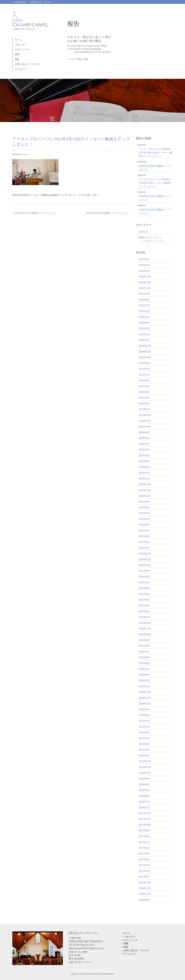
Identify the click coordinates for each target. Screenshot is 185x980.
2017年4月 (144, 859)
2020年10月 (145, 634)
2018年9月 (144, 779)
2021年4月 (144, 600)
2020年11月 (145, 629)
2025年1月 (144, 340)
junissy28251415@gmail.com (89, 948)
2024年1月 (144, 409)
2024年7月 (144, 375)
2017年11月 (145, 819)
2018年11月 (145, 767)
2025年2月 (144, 334)
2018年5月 (144, 790)
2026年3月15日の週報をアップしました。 (155, 211)
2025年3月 (144, 329)
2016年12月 (145, 883)
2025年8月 (144, 300)
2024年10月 (145, 357)
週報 (17, 54)
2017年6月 (144, 848)
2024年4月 (144, 392)
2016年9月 (144, 900)
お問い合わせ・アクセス (40, 2)
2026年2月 (144, 271)
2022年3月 (144, 536)
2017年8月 (144, 836)
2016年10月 (145, 894)
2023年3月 (144, 467)
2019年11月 (145, 698)
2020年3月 (144, 675)
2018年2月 (144, 802)
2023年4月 (144, 461)
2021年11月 (145, 559)
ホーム (18, 40)
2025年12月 (145, 277)
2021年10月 (145, 565)
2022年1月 (144, 548)
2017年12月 (145, 813)
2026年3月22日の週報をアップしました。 (155, 198)
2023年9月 (144, 432)
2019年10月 (145, 704)
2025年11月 (145, 282)
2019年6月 (144, 727)
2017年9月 (144, 831)
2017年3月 (144, 865)
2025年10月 (145, 288)
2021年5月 (144, 594)
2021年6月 (144, 588)
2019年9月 (144, 709)
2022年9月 (144, 502)
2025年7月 (144, 305)
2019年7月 (144, 721)
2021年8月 (144, 577)
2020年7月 (144, 652)
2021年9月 (144, 571)
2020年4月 (144, 669)
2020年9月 (144, 640)
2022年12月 (145, 484)
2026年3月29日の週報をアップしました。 (155, 168)
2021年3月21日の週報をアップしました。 (35, 213)
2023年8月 (144, 438)
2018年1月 (144, 808)
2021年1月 (144, 617)
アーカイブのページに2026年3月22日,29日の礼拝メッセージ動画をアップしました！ (156, 153)
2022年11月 (145, 490)
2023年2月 (144, 473)
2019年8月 (144, 715)
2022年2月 (144, 542)
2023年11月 (145, 421)
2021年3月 (144, 606)
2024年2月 (144, 404)
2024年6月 (144, 381)
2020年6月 (144, 657)
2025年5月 (144, 317)
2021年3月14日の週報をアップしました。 (109, 213)
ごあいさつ (21, 45)
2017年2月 (144, 871)
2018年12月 (145, 761)
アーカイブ (21, 69)
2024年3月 (144, 398)
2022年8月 (144, 507)
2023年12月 (145, 415)
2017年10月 (145, 825)
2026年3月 (144, 265)
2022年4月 (144, 531)
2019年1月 (144, 756)
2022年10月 (145, 496)
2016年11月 (145, 888)
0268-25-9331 (19, 2)
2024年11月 (145, 352)
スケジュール (22, 49)
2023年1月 (144, 479)
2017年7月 (144, 842)
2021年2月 (144, 611)
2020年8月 (144, 646)
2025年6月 (144, 311)
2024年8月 (144, 369)
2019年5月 (144, 733)
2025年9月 (144, 294)
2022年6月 (144, 519)
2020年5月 (144, 663)
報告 (17, 59)
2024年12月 (145, 346)
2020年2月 (144, 681)
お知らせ (26, 155)
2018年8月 (144, 784)
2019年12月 (145, 692)
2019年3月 (144, 744)
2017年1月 (144, 877)
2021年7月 (144, 582)
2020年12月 (145, 623)
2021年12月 (145, 554)
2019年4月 (144, 738)
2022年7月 (144, 513)
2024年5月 (144, 386)
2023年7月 (144, 444)
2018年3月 (144, 796)
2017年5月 (144, 854)
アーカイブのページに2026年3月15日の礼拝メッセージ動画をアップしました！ (155, 183)
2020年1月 (144, 686)
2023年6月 (144, 450)
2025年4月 (144, 323)
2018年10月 (145, 773)
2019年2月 (144, 750)
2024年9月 (144, 363)
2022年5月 (144, 525)
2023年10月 (145, 427)
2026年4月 (144, 259)
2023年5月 (144, 456)
